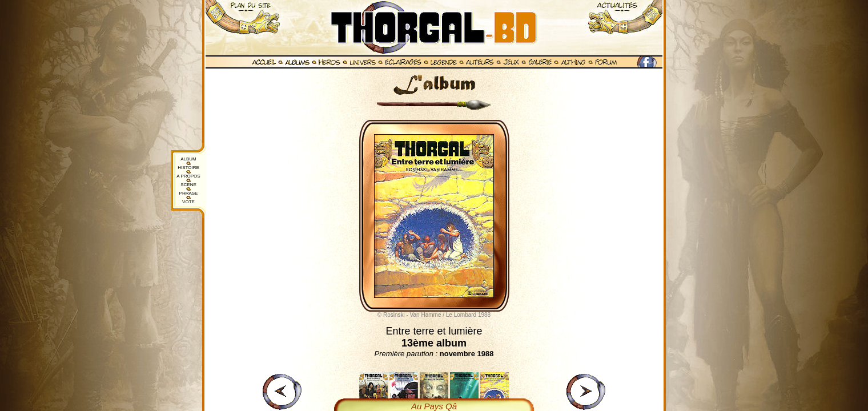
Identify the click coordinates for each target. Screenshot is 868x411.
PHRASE (189, 193)
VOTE (188, 202)
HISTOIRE (188, 168)
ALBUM (188, 159)
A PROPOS (188, 176)
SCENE (188, 185)
